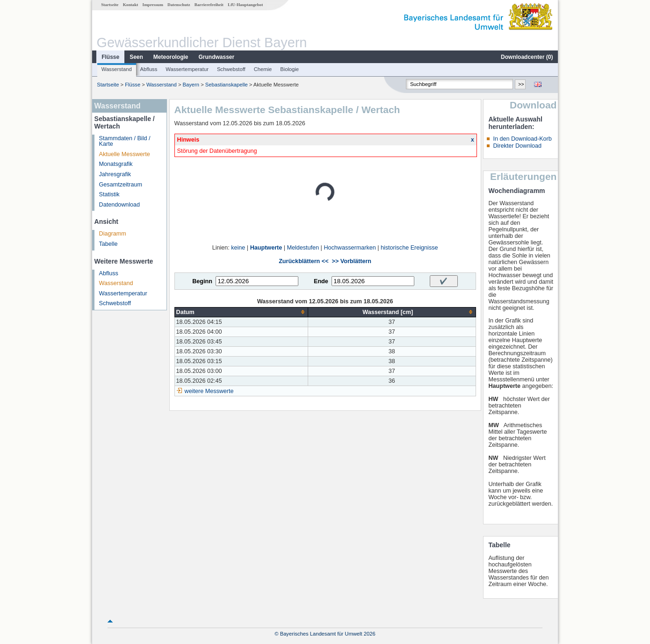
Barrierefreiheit (209, 5)
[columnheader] (241, 312)
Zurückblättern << (303, 261)
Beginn (202, 281)
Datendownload (120, 205)
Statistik (109, 194)
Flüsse (110, 57)
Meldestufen (303, 248)
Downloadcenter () (527, 57)
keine (238, 248)
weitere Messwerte (209, 391)
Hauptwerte (266, 248)
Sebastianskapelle (227, 85)
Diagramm (113, 234)
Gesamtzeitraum (121, 185)
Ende (321, 281)
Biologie (289, 69)
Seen (136, 57)
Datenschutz (179, 5)
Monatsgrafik (116, 164)
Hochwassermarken (350, 248)
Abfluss (149, 69)
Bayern (191, 85)
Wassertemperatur (187, 69)
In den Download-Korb (522, 139)
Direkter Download (517, 146)
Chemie (263, 69)
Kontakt (131, 5)
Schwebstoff (231, 69)
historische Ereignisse (409, 248)
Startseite (110, 5)
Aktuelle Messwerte (125, 154)
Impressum (153, 5)
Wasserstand (117, 69)
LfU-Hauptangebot (245, 5)
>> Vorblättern (352, 261)
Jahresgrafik (115, 174)
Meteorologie (171, 57)
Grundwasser (217, 57)
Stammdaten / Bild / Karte (125, 141)
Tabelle (108, 244)
